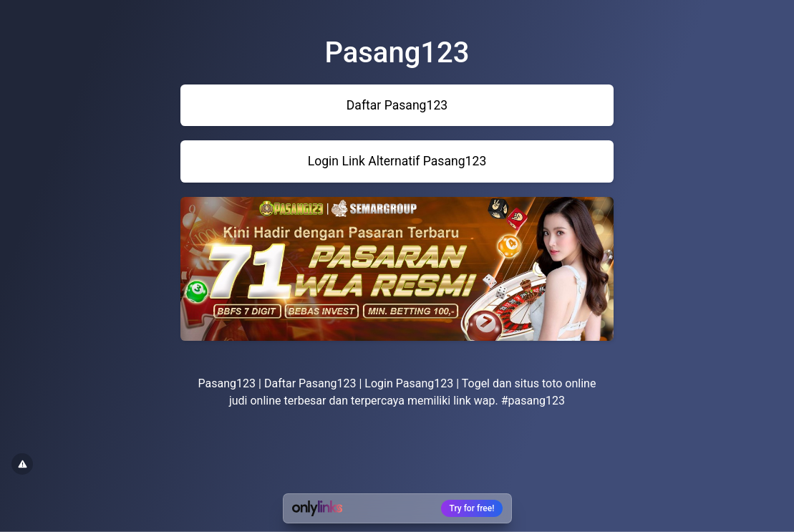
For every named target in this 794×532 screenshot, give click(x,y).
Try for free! (472, 508)
